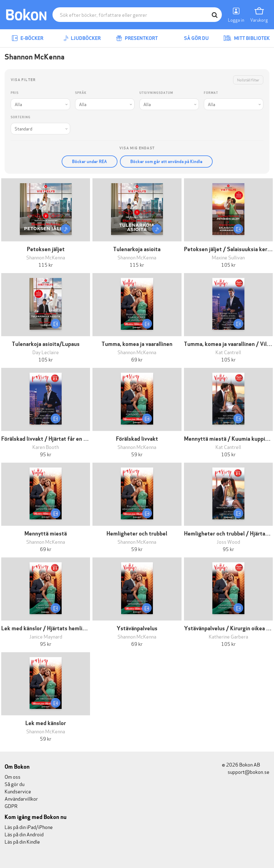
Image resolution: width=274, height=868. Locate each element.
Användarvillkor (21, 798)
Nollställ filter (248, 80)
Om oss (13, 776)
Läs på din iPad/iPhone (29, 827)
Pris (15, 93)
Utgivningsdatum (156, 93)
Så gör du (192, 38)
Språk (81, 93)
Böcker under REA (90, 162)
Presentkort (137, 38)
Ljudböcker (82, 38)
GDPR (11, 806)
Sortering (21, 117)
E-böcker (27, 38)
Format (211, 93)
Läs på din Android (24, 834)
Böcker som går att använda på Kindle (166, 162)
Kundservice (18, 791)
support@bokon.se (246, 772)
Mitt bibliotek (247, 38)
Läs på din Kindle (22, 841)
